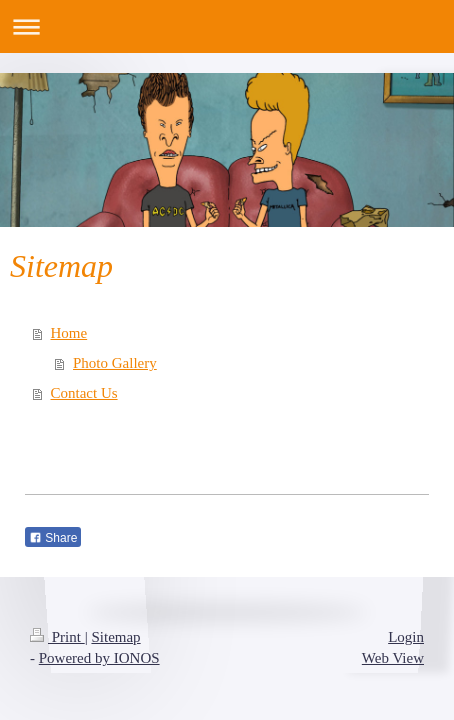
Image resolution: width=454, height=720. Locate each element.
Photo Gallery (115, 363)
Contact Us (84, 393)
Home (69, 333)
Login (406, 637)
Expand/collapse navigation (227, 26)
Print (57, 637)
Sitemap (115, 637)
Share (53, 538)
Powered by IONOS (99, 658)
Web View (393, 658)
